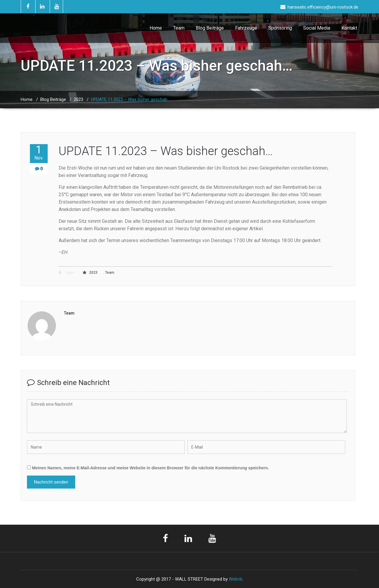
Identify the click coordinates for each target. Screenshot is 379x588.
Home (156, 28)
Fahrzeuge (246, 28)
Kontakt (349, 28)
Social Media (317, 28)
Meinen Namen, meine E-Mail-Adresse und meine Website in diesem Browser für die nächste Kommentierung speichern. (150, 468)
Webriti (236, 579)
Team (179, 28)
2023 (78, 99)
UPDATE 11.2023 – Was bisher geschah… (130, 99)
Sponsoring (280, 28)
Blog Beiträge (210, 28)
